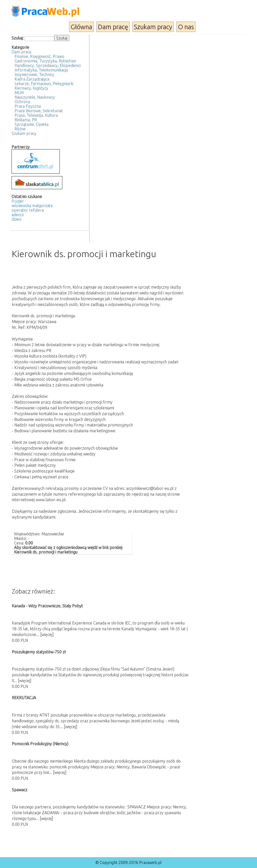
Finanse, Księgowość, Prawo (39, 56)
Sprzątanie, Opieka (32, 124)
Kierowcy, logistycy (31, 88)
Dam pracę (113, 27)
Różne (20, 129)
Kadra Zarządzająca (32, 79)
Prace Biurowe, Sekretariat (39, 111)
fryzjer (18, 201)
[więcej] (47, 635)
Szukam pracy (153, 27)
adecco (18, 215)
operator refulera (28, 210)
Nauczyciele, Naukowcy (35, 97)
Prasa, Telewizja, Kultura (36, 115)
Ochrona (22, 102)
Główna (81, 27)
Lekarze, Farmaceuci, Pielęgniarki (44, 84)
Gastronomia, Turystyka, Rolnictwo (45, 61)
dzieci (16, 219)
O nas (186, 27)
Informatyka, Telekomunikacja (41, 70)
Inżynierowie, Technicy (34, 74)
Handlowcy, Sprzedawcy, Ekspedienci (48, 65)
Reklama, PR (26, 120)
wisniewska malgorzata (32, 206)
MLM (19, 93)
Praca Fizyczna (28, 106)
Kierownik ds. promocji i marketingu (46, 552)
